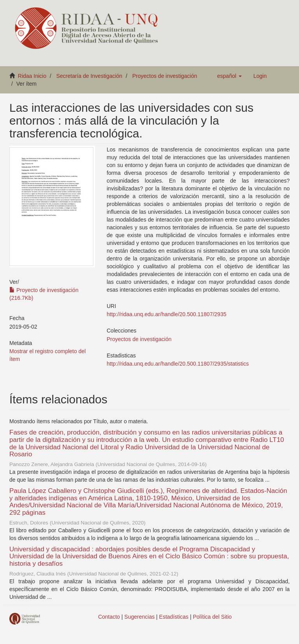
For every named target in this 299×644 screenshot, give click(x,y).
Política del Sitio (213, 617)
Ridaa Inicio (32, 76)
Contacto (109, 617)
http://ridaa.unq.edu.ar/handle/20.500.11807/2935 (166, 314)
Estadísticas (174, 617)
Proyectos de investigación (165, 76)
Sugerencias (139, 617)
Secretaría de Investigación (90, 76)
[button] (230, 76)
